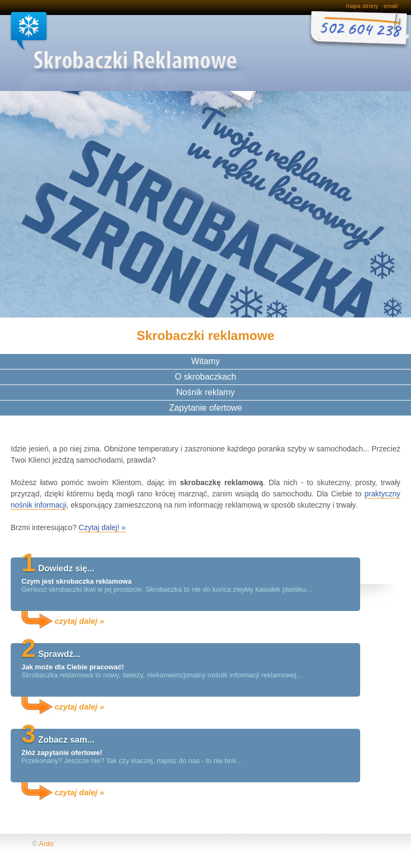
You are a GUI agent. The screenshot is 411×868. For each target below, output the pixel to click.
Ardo (46, 844)
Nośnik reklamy (205, 392)
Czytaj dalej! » (102, 527)
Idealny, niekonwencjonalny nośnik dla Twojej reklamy (62, 171)
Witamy (205, 361)
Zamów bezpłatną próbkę (357, 32)
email (391, 6)
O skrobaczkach (206, 377)
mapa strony (362, 6)
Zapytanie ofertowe (205, 408)
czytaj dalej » (79, 621)
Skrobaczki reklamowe (106, 51)
